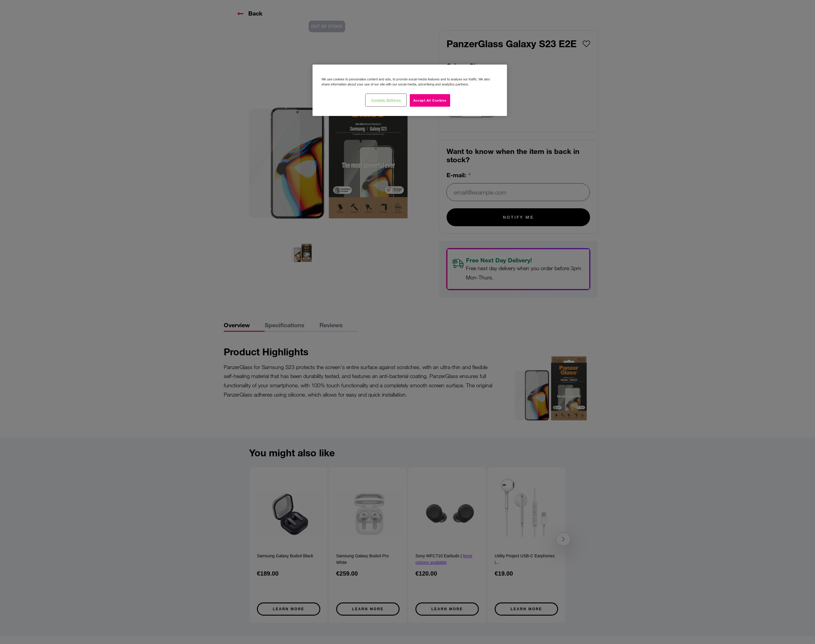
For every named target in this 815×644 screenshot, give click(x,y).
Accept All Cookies (430, 100)
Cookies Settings (386, 100)
